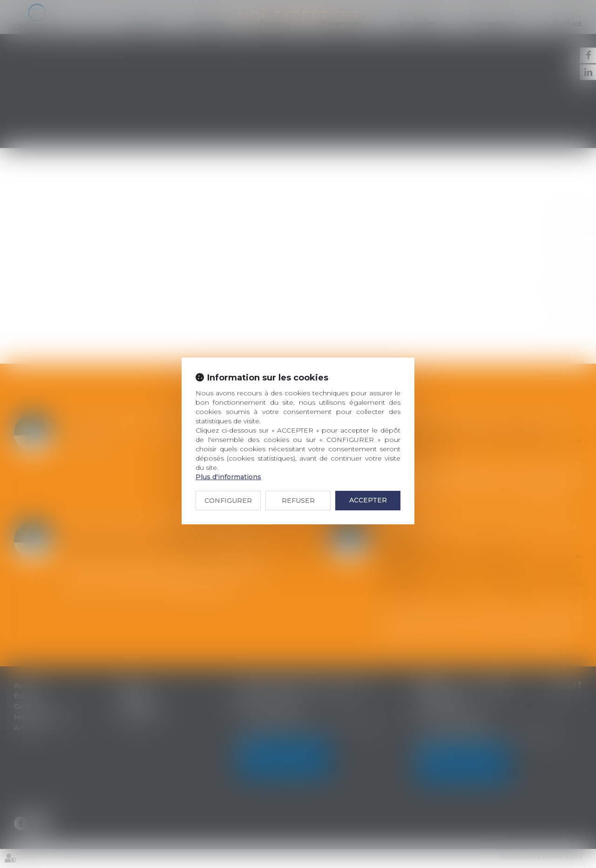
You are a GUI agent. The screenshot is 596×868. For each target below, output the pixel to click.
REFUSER (298, 501)
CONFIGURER (228, 501)
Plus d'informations (228, 477)
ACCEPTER (368, 500)
